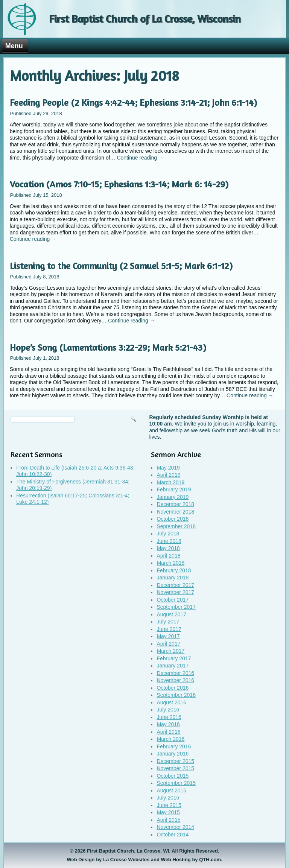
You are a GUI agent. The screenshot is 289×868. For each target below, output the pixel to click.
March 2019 (170, 482)
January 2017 (173, 666)
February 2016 (174, 746)
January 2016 (173, 754)
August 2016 (171, 702)
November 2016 (175, 680)
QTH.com (210, 860)
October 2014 (173, 835)
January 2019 (173, 497)
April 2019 (168, 475)
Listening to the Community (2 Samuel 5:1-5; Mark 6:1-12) (121, 266)
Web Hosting (176, 860)
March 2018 (170, 563)
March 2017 (170, 651)
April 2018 (168, 556)
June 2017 (169, 629)
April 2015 (168, 820)
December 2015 (175, 761)
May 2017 (168, 636)
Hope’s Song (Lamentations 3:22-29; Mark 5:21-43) (108, 347)
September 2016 (176, 695)
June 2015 (169, 805)
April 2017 (168, 644)
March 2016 (170, 739)
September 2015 (176, 783)
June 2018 (169, 541)
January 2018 (173, 578)
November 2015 (175, 768)
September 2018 (176, 526)
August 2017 (171, 614)
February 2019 (174, 489)
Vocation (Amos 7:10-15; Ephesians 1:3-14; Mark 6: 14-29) (119, 184)
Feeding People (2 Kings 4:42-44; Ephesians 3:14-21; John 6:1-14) (133, 103)
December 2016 (175, 673)
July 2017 (168, 622)
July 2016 (168, 710)
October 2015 (173, 776)
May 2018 (168, 548)
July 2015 (168, 798)
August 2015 (171, 790)
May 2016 (168, 724)
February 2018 (174, 570)
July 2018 (168, 534)
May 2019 (168, 468)
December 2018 (175, 504)
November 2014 (175, 827)
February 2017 (174, 658)
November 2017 (175, 592)
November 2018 (175, 512)
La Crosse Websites (126, 860)
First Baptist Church (110, 851)
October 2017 (173, 600)
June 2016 (169, 717)
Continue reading (140, 158)
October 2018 (173, 519)
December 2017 (175, 585)
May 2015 (168, 812)
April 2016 (168, 732)
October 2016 (173, 688)
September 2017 (176, 607)
